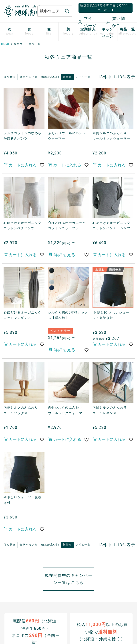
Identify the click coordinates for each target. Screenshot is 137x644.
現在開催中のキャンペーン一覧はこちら (69, 579)
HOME (6, 44)
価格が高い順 (50, 77)
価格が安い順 (29, 77)
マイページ (88, 22)
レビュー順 (83, 77)
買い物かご (116, 22)
